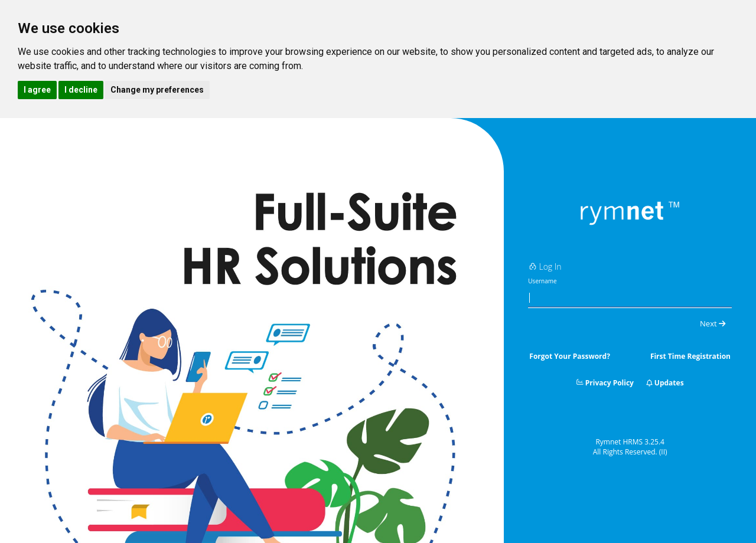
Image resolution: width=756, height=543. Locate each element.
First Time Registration (690, 356)
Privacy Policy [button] (605, 383)
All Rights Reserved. (630, 452)
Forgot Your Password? (570, 356)
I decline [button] (81, 90)
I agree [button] (37, 90)
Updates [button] (665, 383)
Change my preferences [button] (157, 90)
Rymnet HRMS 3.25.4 (630, 442)
